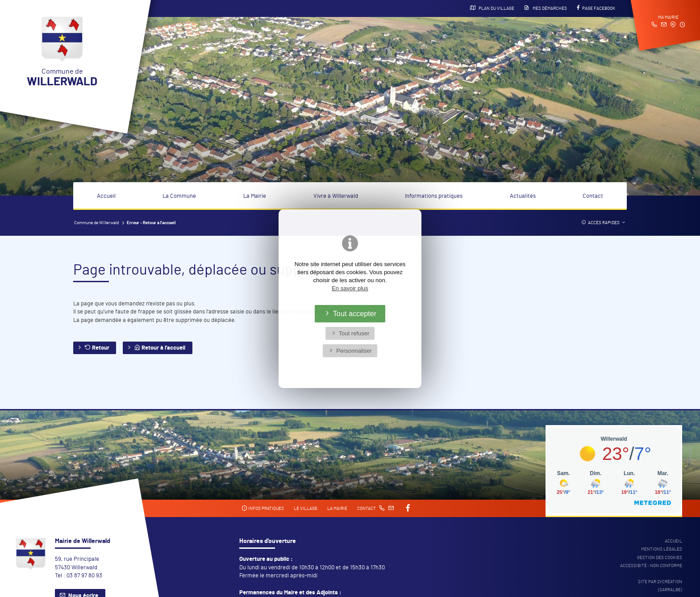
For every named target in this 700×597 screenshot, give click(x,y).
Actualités (523, 196)
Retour (97, 348)
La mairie (337, 509)
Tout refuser (354, 333)
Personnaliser (354, 351)
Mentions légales (662, 549)
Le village (306, 509)
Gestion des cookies (660, 558)
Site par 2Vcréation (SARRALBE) (660, 586)
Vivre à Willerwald (336, 196)
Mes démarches (546, 8)
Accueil (106, 196)
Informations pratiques (434, 196)
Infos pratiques (263, 508)
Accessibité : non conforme (651, 566)
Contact (593, 196)
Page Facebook (596, 8)
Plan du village (492, 8)
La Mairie (255, 196)
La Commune (179, 196)
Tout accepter (355, 313)
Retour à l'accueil (160, 348)
